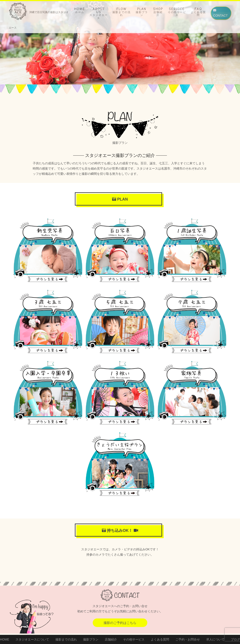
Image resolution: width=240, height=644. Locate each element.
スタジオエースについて (32, 639)
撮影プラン (91, 639)
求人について (215, 639)
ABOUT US (99, 13)
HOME (80, 10)
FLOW (122, 12)
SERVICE (177, 12)
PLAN (142, 12)
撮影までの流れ (66, 639)
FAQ (198, 12)
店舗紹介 (111, 639)
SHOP (158, 12)
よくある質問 (160, 639)
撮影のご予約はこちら (120, 623)
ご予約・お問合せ (188, 639)
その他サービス (134, 639)
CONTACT (220, 13)
